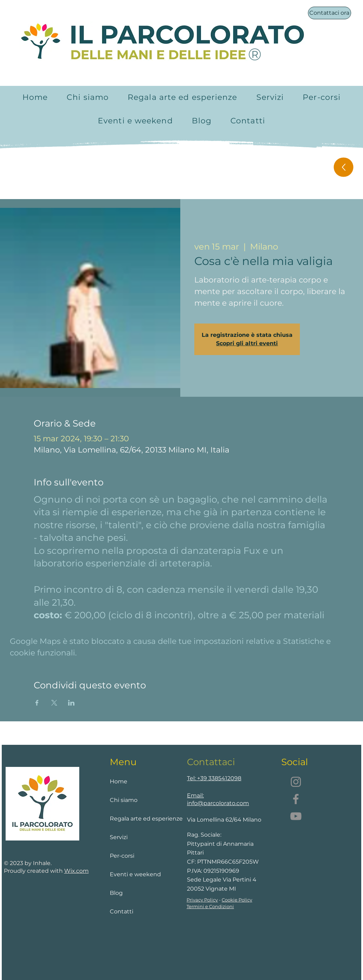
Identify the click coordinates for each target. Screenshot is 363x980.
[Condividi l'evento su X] (54, 703)
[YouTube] (296, 816)
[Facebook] (296, 799)
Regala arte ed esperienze (139, 819)
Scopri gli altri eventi (247, 343)
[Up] (343, 167)
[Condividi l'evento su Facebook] (37, 703)
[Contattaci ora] (330, 13)
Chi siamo (124, 800)
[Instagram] (296, 782)
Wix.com (76, 871)
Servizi (119, 837)
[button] (270, 97)
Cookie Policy (237, 900)
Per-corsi (122, 856)
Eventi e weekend (135, 874)
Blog (116, 893)
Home (119, 781)
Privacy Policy (202, 900)
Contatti (122, 911)
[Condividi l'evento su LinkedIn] (71, 703)
